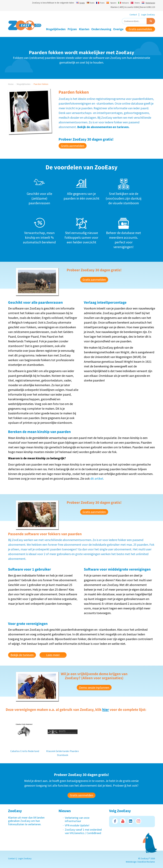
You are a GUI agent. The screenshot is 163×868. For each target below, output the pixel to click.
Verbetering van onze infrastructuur (77, 819)
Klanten (84, 29)
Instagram (138, 821)
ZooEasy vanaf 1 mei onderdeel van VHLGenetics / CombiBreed (83, 831)
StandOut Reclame (146, 862)
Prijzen (72, 29)
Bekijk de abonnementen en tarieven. (103, 127)
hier (105, 710)
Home (11, 84)
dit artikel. (97, 478)
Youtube (123, 821)
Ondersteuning (101, 29)
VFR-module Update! (77, 825)
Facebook (115, 821)
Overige (118, 29)
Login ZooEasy (148, 15)
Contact (133, 15)
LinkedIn (131, 821)
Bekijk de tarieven (22, 655)
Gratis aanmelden (140, 29)
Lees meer (53, 655)
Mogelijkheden (56, 29)
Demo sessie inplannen (94, 687)
